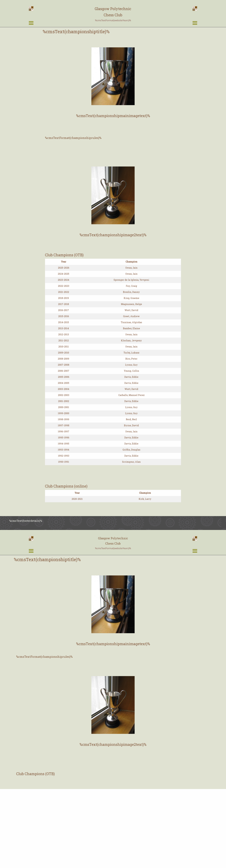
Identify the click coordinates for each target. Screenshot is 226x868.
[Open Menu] (31, 63)
